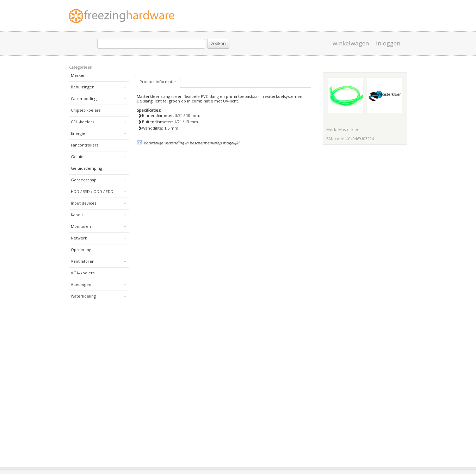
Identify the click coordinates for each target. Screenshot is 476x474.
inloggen (388, 43)
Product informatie (158, 82)
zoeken (218, 43)
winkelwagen (351, 43)
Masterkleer (350, 129)
